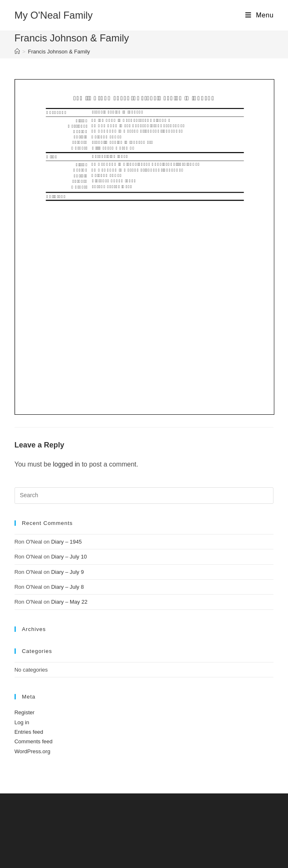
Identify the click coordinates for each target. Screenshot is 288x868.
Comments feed (34, 741)
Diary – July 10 (69, 557)
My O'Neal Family (54, 15)
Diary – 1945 (66, 542)
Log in (22, 722)
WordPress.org (32, 751)
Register (24, 712)
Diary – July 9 (67, 572)
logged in (67, 464)
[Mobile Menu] (259, 15)
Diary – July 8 (67, 587)
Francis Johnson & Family (59, 52)
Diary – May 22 (69, 602)
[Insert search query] (144, 496)
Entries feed (29, 732)
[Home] (17, 52)
